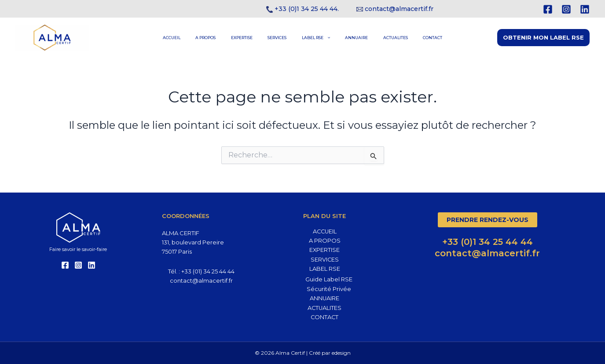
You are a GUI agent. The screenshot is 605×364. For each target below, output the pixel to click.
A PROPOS (224, 38)
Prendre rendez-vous (488, 219)
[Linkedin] (585, 9)
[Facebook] (548, 9)
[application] (323, 38)
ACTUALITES (378, 38)
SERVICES (280, 38)
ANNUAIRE (346, 38)
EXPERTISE (252, 38)
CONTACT (407, 38)
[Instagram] (566, 9)
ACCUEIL (197, 38)
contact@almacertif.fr (399, 9)
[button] (543, 38)
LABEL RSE (312, 38)
